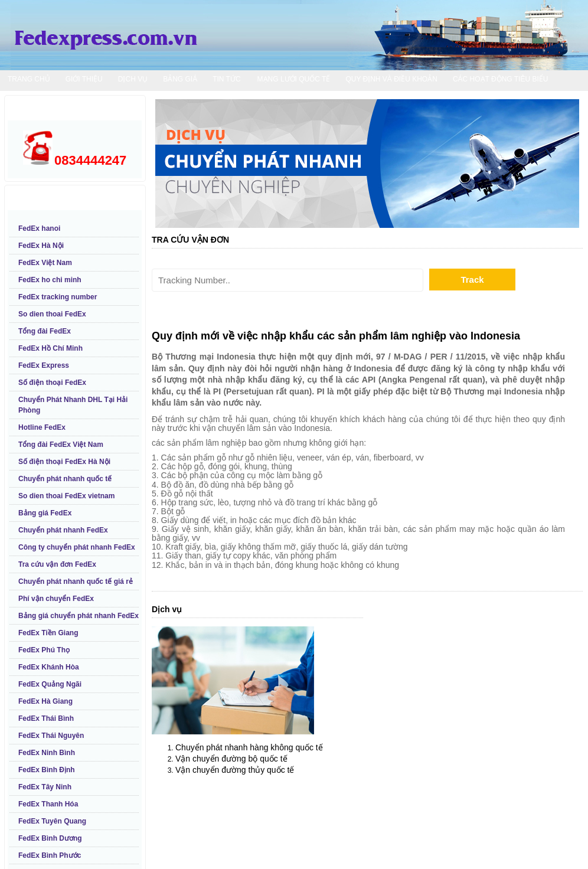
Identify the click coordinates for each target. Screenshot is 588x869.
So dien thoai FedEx (52, 314)
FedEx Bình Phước (50, 855)
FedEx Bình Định (47, 770)
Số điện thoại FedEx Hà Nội (64, 462)
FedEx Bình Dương (50, 838)
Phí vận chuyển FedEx (56, 599)
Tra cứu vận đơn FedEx (57, 564)
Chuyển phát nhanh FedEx (63, 530)
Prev (173, 164)
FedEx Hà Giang (45, 701)
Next (561, 164)
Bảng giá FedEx (45, 513)
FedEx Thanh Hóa (48, 804)
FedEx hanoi (39, 228)
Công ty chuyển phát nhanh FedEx (77, 547)
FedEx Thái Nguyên (51, 736)
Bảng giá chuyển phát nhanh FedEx (79, 616)
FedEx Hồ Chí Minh (50, 348)
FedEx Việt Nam (45, 263)
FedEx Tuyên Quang (52, 821)
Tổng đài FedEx (45, 331)
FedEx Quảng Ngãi (50, 684)
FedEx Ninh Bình (47, 753)
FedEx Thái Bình (46, 718)
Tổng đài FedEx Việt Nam (61, 445)
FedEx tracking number (58, 297)
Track (472, 280)
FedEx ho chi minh (50, 280)
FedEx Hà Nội (41, 246)
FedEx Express (44, 365)
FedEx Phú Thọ (44, 650)
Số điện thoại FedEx (52, 383)
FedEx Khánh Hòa (49, 667)
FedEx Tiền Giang (48, 633)
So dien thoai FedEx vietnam (66, 496)
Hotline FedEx (42, 427)
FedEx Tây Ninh (45, 787)
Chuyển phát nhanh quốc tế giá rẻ (76, 581)
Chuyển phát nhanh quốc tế (65, 479)
